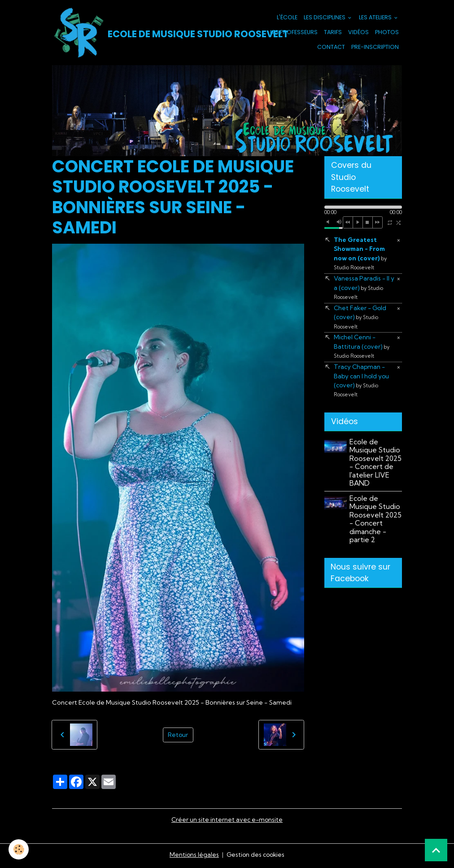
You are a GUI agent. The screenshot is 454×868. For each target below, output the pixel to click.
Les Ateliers (376, 18)
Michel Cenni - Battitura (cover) (362, 351)
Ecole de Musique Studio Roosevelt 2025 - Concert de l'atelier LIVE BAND (375, 469)
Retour (178, 736)
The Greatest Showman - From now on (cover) (360, 255)
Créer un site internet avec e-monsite (227, 821)
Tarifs (333, 33)
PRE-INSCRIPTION (375, 47)
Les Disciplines (325, 18)
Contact (331, 47)
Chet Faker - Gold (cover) (361, 320)
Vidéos (358, 33)
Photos (387, 33)
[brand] (144, 33)
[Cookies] (19, 849)
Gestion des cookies (256, 856)
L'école (287, 18)
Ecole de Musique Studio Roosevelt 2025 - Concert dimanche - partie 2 (375, 525)
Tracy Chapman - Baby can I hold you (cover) (362, 386)
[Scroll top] (436, 850)
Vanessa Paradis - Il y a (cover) (365, 290)
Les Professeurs (294, 33)
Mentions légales (193, 856)
